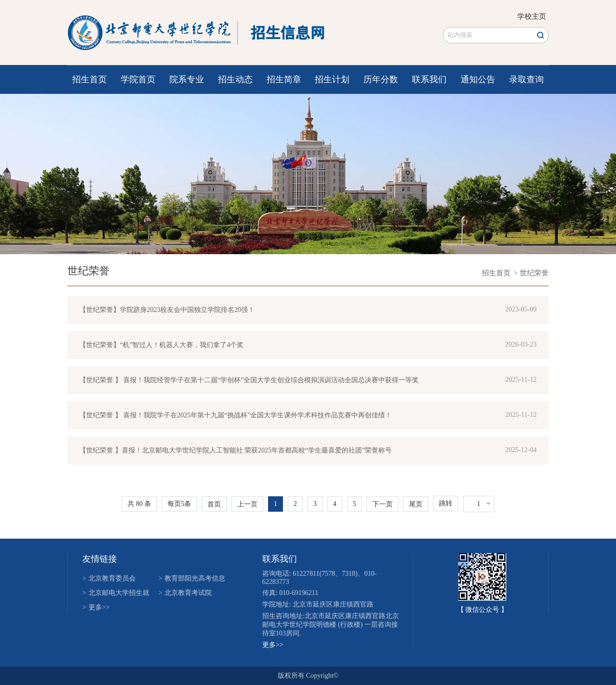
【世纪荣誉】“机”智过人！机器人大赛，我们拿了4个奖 (161, 345)
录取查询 (526, 79)
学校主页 (532, 16)
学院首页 (138, 79)
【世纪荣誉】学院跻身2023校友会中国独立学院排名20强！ (167, 310)
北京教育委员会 (109, 578)
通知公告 (478, 79)
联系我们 (429, 79)
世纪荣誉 (89, 271)
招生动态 (235, 79)
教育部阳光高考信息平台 (192, 579)
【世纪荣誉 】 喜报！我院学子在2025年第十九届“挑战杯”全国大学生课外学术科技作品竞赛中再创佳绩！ (236, 415)
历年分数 (381, 79)
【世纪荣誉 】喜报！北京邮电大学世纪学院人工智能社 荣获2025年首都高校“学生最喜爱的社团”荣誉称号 (236, 450)
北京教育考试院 (185, 593)
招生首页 (90, 79)
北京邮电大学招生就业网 (116, 594)
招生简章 (284, 79)
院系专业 (187, 79)
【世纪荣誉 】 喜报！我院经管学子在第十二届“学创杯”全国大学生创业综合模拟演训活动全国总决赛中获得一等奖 (249, 380)
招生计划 (332, 79)
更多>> (96, 607)
